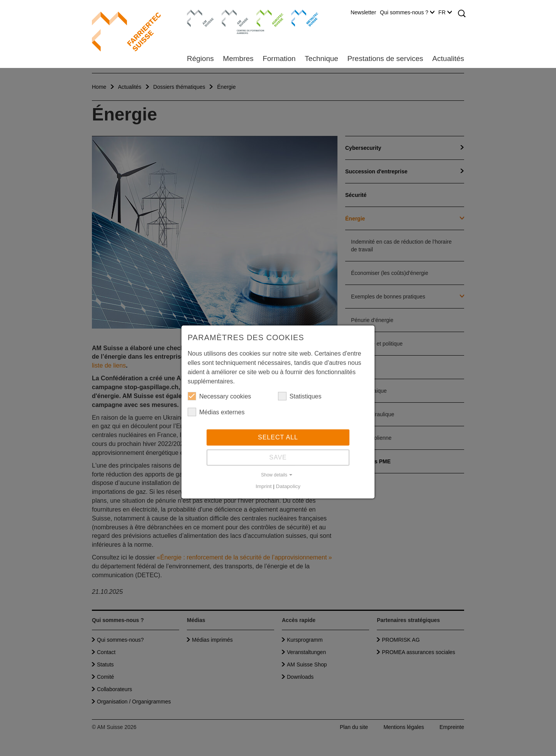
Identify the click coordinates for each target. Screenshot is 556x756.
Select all (278, 437)
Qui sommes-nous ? (407, 12)
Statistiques (300, 396)
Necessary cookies (219, 396)
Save (278, 457)
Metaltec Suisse (300, 17)
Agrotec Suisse (264, 17)
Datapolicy (288, 486)
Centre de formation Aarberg (232, 21)
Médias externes (216, 412)
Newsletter (363, 12)
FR (445, 12)
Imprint (264, 486)
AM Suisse (198, 14)
